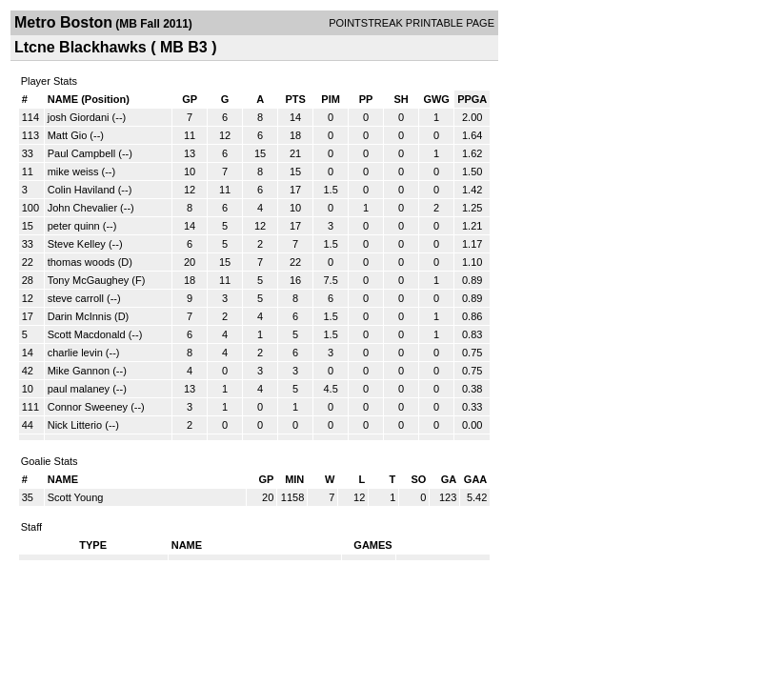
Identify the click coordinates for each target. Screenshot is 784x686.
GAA (475, 479)
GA (449, 479)
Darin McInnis (80, 316)
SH (401, 99)
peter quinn (74, 226)
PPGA (472, 99)
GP (190, 99)
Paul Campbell (82, 153)
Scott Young (76, 497)
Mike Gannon (79, 371)
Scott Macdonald (87, 334)
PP (366, 99)
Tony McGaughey (89, 280)
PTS (295, 99)
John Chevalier (82, 208)
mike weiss (73, 171)
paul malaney (79, 389)
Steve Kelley (77, 244)
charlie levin (75, 353)
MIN (294, 479)
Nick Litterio (75, 425)
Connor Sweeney (88, 407)
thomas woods (81, 262)
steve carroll (76, 298)
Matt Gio (68, 135)
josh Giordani (79, 117)
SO (418, 479)
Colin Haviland (81, 190)
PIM (331, 99)
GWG (436, 99)
